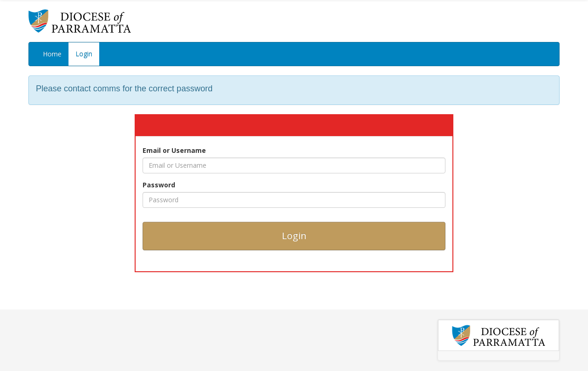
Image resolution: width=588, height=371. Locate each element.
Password (159, 185)
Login (84, 54)
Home (52, 54)
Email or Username (174, 150)
